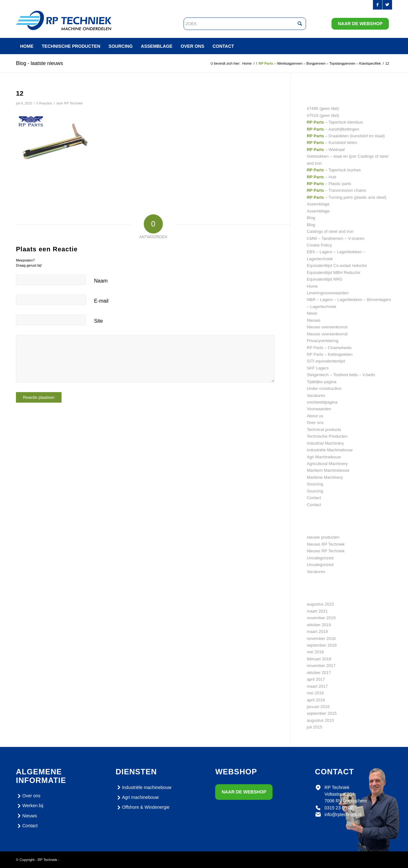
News (312, 313)
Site (98, 321)
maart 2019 (317, 631)
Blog (311, 218)
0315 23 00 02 (339, 808)
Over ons (315, 423)
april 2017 (316, 679)
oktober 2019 (319, 625)
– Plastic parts (329, 184)
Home (312, 286)
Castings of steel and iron (330, 231)
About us (315, 416)
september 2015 (322, 713)
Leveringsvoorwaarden (328, 293)
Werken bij (30, 806)
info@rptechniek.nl (343, 814)
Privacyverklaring (322, 341)
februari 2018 (319, 659)
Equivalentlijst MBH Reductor (333, 273)
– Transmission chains (336, 190)
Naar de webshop (360, 24)
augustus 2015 (320, 720)
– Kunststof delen (332, 143)
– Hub (321, 177)
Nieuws (313, 320)
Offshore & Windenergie (143, 807)
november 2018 (321, 638)
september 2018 (322, 645)
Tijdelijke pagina (321, 382)
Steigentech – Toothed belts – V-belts (341, 375)
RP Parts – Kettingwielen (330, 354)
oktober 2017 (319, 673)
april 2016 (316, 700)
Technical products (324, 430)
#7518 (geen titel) (323, 115)
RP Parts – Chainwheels (329, 348)
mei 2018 (315, 652)
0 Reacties (44, 103)
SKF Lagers (318, 368)
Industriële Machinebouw (330, 450)
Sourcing (315, 484)
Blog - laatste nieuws (40, 63)
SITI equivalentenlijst (326, 361)
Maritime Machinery (325, 477)
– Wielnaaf (326, 150)
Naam (101, 281)
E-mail (101, 301)
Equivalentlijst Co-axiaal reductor (337, 265)
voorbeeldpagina (322, 402)
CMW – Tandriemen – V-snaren (335, 238)
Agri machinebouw (137, 798)
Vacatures (316, 395)
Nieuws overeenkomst (327, 327)
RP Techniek (73, 103)
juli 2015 (314, 727)
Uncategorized (320, 558)
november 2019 (321, 618)
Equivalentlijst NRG (324, 279)
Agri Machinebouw (324, 457)
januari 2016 (318, 707)
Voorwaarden (319, 409)
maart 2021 (317, 611)
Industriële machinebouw (144, 787)
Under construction (324, 388)
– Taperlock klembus (335, 122)
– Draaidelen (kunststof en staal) (346, 136)
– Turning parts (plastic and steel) (346, 197)
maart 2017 (317, 686)
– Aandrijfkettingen (333, 129)
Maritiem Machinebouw (328, 470)
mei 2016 (315, 693)
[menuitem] (27, 46)
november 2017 (321, 666)
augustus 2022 (320, 604)
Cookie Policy (319, 245)
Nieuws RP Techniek (326, 544)
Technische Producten (327, 436)
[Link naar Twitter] (387, 5)
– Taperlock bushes (334, 170)
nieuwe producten (323, 537)
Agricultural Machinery (327, 464)
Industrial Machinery (325, 443)
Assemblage (318, 204)
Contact (314, 498)
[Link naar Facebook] (378, 5)
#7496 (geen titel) (323, 108)
